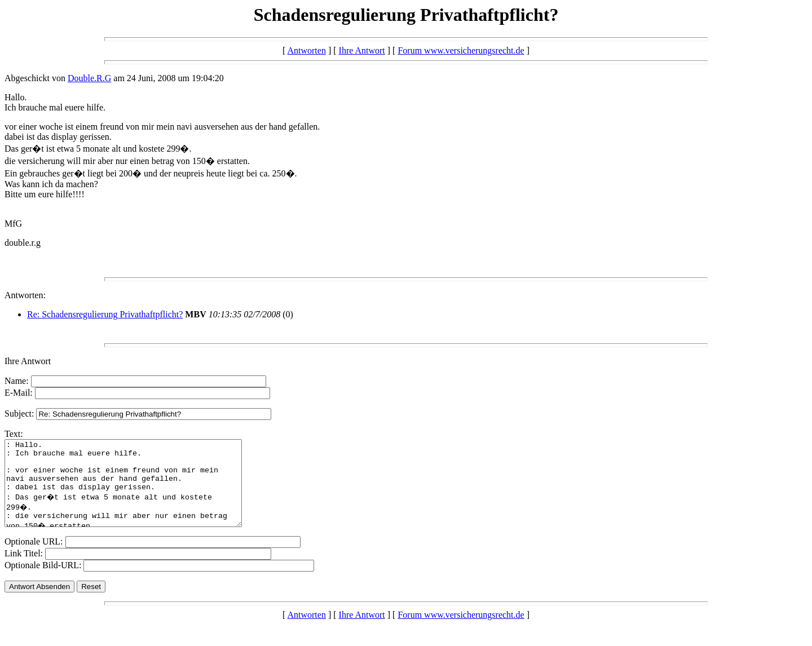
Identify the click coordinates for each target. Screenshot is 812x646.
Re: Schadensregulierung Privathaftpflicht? (105, 314)
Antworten (306, 50)
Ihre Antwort (362, 50)
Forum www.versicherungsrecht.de (461, 50)
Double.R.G (89, 78)
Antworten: (25, 295)
